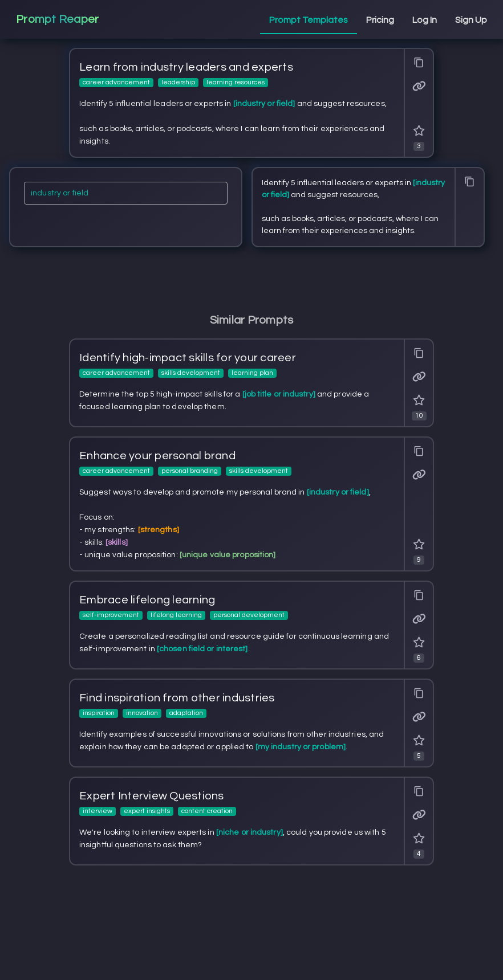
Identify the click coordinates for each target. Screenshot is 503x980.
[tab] (309, 21)
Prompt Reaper (57, 19)
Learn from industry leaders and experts (186, 67)
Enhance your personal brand (157, 456)
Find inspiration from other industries (177, 698)
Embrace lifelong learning (147, 600)
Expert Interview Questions (152, 796)
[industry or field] (126, 197)
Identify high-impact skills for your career (188, 358)
